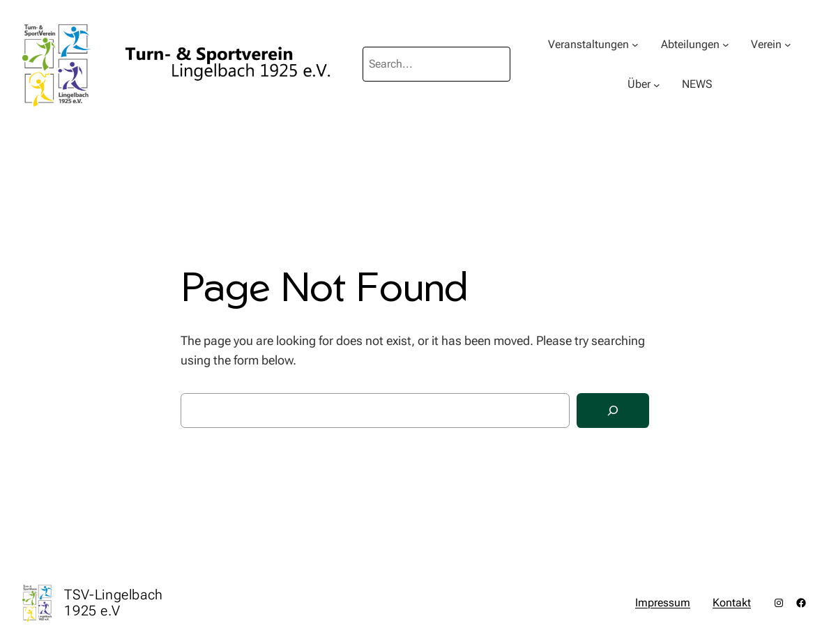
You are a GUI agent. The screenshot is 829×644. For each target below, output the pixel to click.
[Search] (613, 411)
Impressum (663, 603)
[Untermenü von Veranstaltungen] (635, 45)
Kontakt (732, 603)
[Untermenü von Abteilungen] (726, 45)
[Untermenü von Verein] (788, 45)
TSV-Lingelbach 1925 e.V (113, 603)
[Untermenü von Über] (657, 84)
